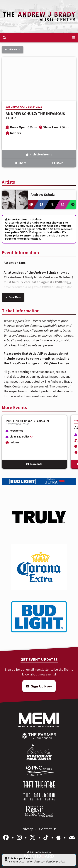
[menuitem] (39, 736)
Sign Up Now (39, 686)
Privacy (28, 829)
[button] (33, 437)
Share (20, 163)
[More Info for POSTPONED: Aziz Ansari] (34, 442)
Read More (13, 297)
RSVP (58, 163)
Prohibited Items (39, 154)
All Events (13, 49)
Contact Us (48, 829)
